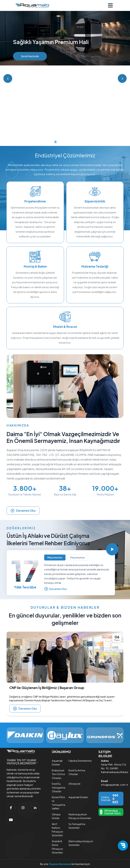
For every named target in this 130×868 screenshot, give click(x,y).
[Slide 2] (60, 142)
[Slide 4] (70, 142)
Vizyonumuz (77, 557)
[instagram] (23, 808)
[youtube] (11, 820)
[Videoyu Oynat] (112, 549)
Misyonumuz (55, 557)
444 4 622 (115, 799)
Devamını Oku (23, 511)
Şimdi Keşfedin (30, 56)
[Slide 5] (74, 142)
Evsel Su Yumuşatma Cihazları (58, 787)
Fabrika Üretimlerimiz (80, 761)
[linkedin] (35, 808)
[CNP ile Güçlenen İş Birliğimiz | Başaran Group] (65, 657)
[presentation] (16, 678)
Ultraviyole (74, 784)
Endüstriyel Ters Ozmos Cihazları (58, 774)
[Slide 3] (65, 142)
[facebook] (11, 808)
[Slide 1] (56, 142)
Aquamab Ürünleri (78, 797)
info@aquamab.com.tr (115, 785)
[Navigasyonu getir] (110, 5)
